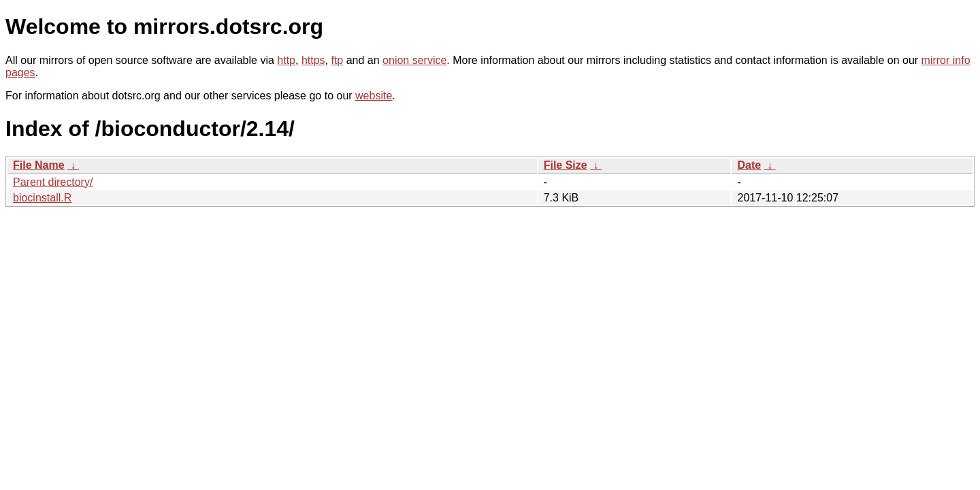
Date (749, 165)
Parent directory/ (53, 182)
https (313, 60)
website (374, 96)
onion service (414, 60)
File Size (566, 165)
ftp (337, 60)
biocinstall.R (42, 198)
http (286, 60)
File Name (39, 165)
